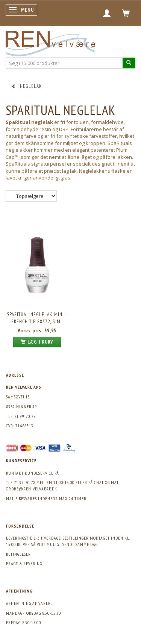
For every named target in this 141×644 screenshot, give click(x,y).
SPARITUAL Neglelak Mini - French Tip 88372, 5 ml (37, 318)
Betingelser (18, 554)
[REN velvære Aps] (50, 42)
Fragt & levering (24, 563)
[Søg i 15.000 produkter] (129, 63)
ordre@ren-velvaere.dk (32, 489)
